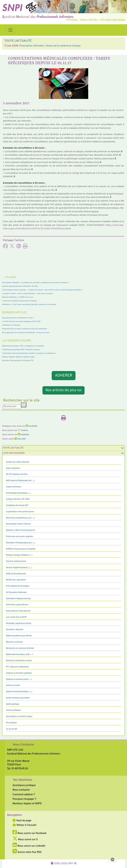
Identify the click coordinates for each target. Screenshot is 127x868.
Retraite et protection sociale (19, 661)
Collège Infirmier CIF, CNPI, (18, 499)
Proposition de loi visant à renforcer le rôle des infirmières (25, 329)
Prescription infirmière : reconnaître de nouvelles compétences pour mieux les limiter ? (36, 282)
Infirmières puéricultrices (17, 605)
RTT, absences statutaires (17, 667)
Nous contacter (21, 790)
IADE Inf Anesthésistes (16, 574)
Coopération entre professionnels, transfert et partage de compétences (29, 353)
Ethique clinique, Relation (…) (19, 555)
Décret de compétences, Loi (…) (20, 518)
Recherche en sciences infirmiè (20, 648)
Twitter (23, 430)
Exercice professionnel (16, 561)
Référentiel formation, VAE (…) (20, 655)
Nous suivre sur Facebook (29, 833)
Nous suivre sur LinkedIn (29, 846)
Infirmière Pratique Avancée (18, 599)
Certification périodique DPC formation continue (21, 349)
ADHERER (63, 376)
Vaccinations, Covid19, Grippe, (19, 716)
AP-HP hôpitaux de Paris (17, 474)
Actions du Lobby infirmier (18, 462)
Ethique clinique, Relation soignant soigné (18, 357)
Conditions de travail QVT (17, 505)
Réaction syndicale (14, 642)
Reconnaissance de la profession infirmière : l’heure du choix (26, 332)
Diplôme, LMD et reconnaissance (21, 530)
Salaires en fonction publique (19, 673)
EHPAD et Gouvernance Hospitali (21, 549)
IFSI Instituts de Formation (18, 586)
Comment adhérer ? (24, 795)
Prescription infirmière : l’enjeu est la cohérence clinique (50, 46)
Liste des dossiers (14, 453)
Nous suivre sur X (25, 840)
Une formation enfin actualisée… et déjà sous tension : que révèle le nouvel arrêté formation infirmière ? (42, 290)
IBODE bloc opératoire (16, 580)
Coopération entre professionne (20, 512)
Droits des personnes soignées (19, 536)
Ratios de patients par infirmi (19, 636)
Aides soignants (13, 468)
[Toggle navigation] (10, 30)
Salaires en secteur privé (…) (19, 679)
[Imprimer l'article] (25, 247)
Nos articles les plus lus (63, 390)
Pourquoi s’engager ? (24, 799)
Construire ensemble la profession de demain (19, 301)
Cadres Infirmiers (14, 487)
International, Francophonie (18, 611)
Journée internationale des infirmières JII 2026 (20, 286)
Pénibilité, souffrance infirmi (19, 623)
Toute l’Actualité (13, 448)
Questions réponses (15, 630)
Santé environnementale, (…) (19, 692)
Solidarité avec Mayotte (11, 325)
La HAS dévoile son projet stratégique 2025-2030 (21, 321)
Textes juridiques (13, 710)
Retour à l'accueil (24, 825)
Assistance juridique (24, 785)
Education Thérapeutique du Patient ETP (18, 360)
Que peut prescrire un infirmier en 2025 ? (18, 318)
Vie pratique (11, 723)
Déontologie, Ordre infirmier (18, 524)
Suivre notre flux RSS (27, 852)
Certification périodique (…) (18, 493)
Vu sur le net (11, 729)
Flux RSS (20, 439)
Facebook (32, 426)
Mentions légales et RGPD (27, 804)
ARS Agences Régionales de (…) (20, 481)
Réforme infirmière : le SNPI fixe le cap (18, 297)
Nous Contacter (24, 745)
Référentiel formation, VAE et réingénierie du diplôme (23, 346)
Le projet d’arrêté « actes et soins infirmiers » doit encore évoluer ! (28, 293)
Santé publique (13, 704)
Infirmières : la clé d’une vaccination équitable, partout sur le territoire (29, 304)
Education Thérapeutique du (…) (20, 543)
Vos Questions (23, 780)
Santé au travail (13, 685)
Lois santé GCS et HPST (16, 617)
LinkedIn (23, 435)
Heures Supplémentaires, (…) (19, 568)
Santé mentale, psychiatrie (18, 698)
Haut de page (22, 821)
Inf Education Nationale (16, 592)
